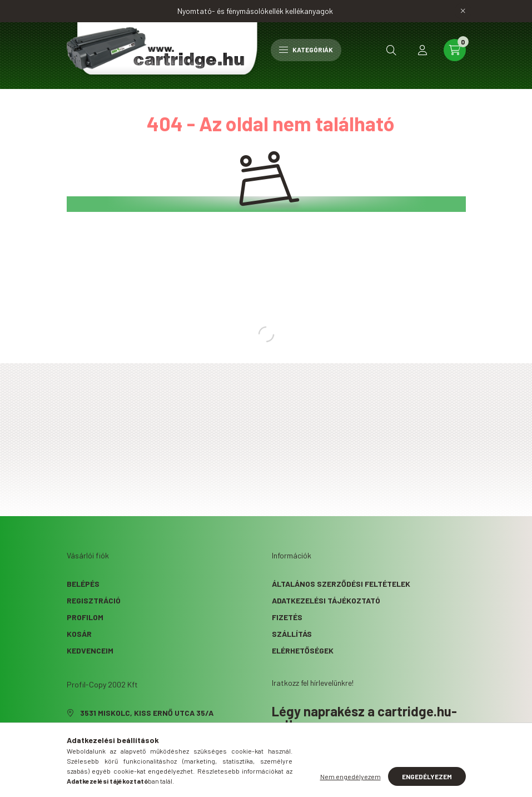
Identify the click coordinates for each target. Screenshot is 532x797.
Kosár (79, 634)
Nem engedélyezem (350, 776)
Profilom (85, 617)
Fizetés (287, 617)
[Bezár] (463, 11)
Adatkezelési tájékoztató (326, 600)
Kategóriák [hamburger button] (306, 49)
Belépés (83, 584)
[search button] (391, 50)
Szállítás (292, 634)
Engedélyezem (427, 776)
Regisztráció (94, 600)
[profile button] (422, 50)
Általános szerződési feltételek (341, 584)
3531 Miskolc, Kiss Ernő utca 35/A (147, 713)
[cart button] (455, 50)
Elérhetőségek (303, 650)
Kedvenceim (90, 650)
